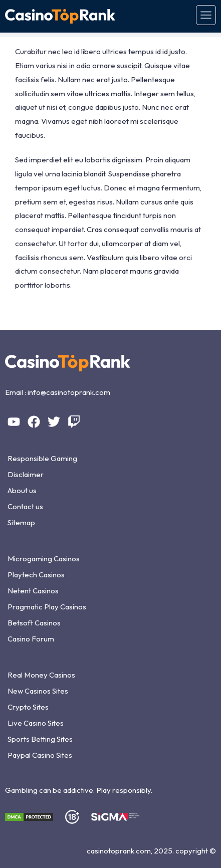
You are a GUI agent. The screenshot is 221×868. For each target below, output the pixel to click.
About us (22, 490)
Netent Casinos (33, 591)
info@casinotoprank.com (69, 392)
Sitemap (21, 522)
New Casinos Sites (38, 691)
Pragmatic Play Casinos (47, 607)
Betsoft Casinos (34, 623)
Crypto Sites (28, 707)
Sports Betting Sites (40, 739)
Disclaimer (26, 474)
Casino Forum (31, 639)
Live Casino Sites (36, 723)
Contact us (25, 506)
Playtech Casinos (36, 575)
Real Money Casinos (41, 675)
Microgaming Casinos (44, 559)
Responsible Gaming (42, 458)
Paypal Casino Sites (40, 755)
